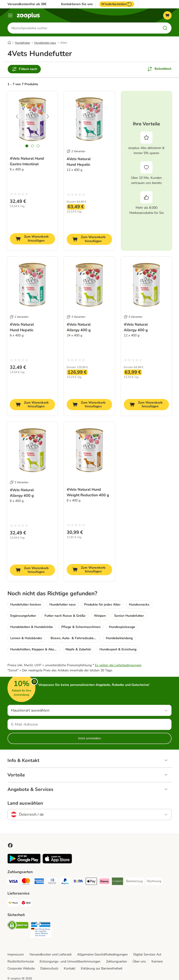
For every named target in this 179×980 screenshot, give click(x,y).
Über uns (139, 961)
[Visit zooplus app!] (24, 862)
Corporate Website (21, 968)
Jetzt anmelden (89, 738)
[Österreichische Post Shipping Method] (13, 904)
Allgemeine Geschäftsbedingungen (102, 954)
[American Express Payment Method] (39, 882)
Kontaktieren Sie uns (77, 4)
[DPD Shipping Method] (26, 904)
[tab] (27, 146)
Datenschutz (49, 968)
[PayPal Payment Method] (65, 882)
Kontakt (70, 968)
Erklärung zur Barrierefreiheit (102, 968)
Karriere (157, 961)
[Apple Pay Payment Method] (91, 882)
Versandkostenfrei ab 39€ (27, 4)
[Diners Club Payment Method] (52, 882)
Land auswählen (25, 803)
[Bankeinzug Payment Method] (134, 881)
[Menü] (10, 15)
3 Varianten (76, 317)
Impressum (16, 954)
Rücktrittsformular (21, 961)
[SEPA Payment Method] (78, 882)
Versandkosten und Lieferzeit (50, 954)
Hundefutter (22, 43)
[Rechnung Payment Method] (154, 881)
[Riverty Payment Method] (117, 882)
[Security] (18, 926)
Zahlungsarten (117, 961)
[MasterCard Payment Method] (26, 882)
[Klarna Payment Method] (104, 882)
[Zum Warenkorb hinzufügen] (32, 239)
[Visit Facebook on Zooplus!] (10, 845)
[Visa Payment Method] (13, 882)
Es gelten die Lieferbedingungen (118, 665)
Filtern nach (24, 69)
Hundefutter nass (45, 43)
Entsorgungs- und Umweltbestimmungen (70, 961)
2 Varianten (76, 151)
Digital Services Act (147, 954)
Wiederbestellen (117, 4)
